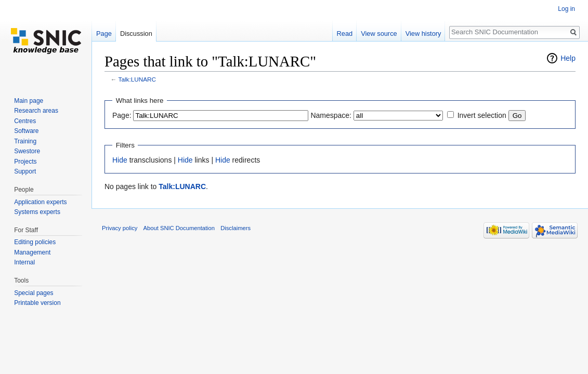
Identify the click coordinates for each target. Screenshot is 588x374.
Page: (122, 115)
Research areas (36, 111)
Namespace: (331, 115)
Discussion (136, 34)
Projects (25, 162)
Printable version (37, 303)
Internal (24, 262)
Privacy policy (120, 228)
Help (568, 58)
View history (423, 34)
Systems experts (37, 212)
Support (25, 171)
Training (25, 141)
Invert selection (482, 115)
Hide (120, 160)
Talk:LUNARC (137, 79)
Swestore (27, 151)
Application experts (40, 202)
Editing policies (35, 242)
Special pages (34, 293)
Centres (25, 121)
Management (32, 252)
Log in (566, 9)
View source (379, 34)
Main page (29, 101)
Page (104, 34)
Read (345, 34)
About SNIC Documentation (179, 228)
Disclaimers (236, 228)
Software (26, 131)
